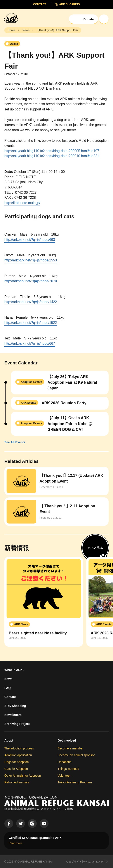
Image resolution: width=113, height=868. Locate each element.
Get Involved (67, 740)
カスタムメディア (98, 862)
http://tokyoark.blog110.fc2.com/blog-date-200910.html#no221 (52, 156)
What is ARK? (14, 670)
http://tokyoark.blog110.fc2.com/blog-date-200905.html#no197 (52, 151)
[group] (44, 602)
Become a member (71, 748)
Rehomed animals (17, 782)
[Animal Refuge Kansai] (12, 18)
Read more (15, 843)
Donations (65, 762)
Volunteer (64, 776)
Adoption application (18, 755)
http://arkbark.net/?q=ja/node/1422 (31, 302)
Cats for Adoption (16, 769)
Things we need (69, 769)
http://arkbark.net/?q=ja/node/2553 (31, 260)
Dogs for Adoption (17, 762)
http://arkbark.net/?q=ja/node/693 (30, 240)
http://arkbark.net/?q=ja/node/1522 (31, 323)
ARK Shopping (15, 706)
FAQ (8, 688)
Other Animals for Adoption (23, 776)
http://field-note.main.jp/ (22, 203)
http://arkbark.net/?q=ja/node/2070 (31, 281)
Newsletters (13, 715)
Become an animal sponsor (76, 755)
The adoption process (19, 748)
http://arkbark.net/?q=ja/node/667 (30, 343)
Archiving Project (17, 724)
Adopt (9, 740)
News (8, 679)
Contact (10, 697)
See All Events (15, 442)
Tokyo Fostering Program (75, 782)
